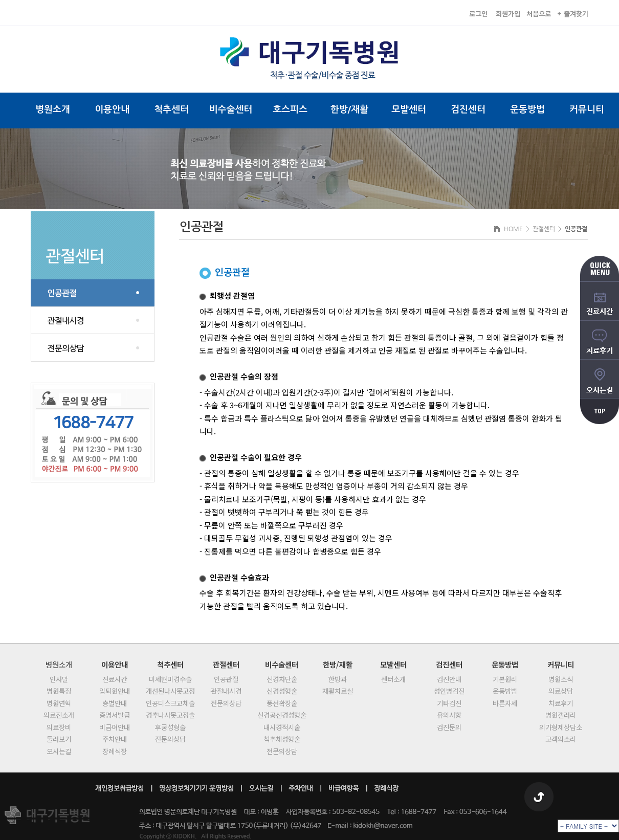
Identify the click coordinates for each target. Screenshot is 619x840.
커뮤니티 (587, 109)
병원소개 (53, 109)
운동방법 (527, 109)
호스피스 (290, 109)
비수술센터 (231, 109)
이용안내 (112, 109)
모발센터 (409, 109)
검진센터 (468, 109)
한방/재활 (349, 109)
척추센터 (171, 109)
